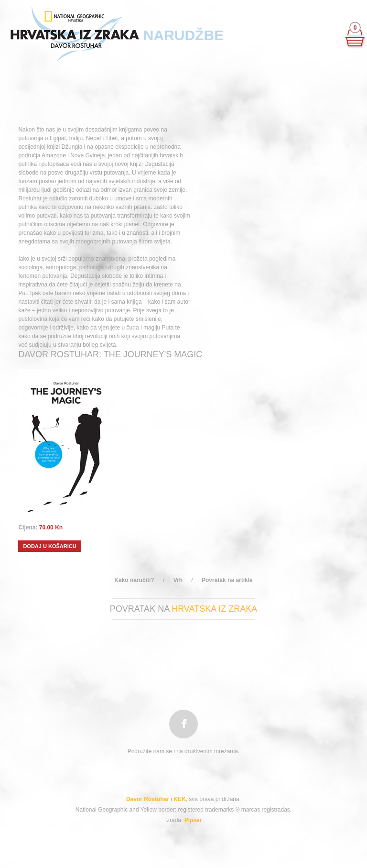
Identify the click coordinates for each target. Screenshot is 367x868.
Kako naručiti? (134, 580)
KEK (179, 799)
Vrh (178, 580)
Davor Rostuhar (148, 799)
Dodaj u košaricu (49, 546)
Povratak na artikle (227, 580)
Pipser (193, 820)
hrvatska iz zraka (214, 609)
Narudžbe (183, 35)
